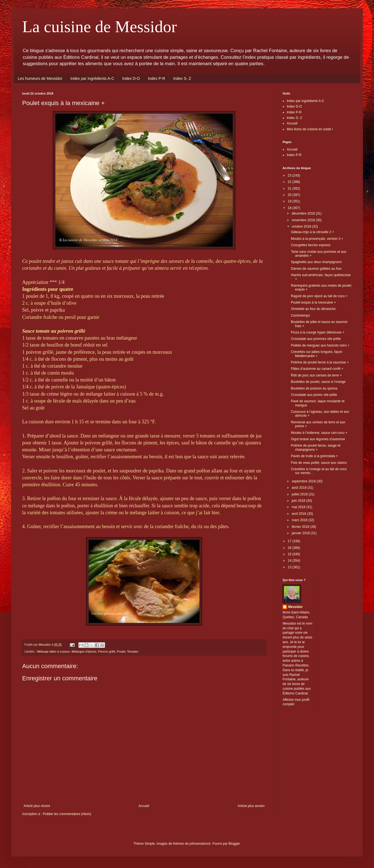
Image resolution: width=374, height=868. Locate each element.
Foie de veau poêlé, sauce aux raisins (319, 463)
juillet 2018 (300, 494)
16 (290, 548)
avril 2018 (299, 514)
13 (290, 567)
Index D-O (131, 78)
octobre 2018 (302, 226)
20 (290, 195)
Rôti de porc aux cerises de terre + (316, 375)
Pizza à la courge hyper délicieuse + (317, 332)
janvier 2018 (301, 533)
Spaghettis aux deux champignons (316, 262)
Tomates (133, 651)
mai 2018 (299, 507)
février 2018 (301, 527)
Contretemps (300, 315)
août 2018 (300, 488)
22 (290, 182)
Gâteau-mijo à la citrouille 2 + (312, 232)
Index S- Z (182, 78)
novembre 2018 (304, 220)
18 (290, 208)
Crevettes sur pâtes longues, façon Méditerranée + (317, 354)
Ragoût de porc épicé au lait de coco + (319, 296)
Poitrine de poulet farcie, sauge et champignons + (316, 447)
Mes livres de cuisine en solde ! (310, 129)
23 (290, 175)
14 (290, 561)
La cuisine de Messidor (99, 27)
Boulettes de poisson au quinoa (314, 388)
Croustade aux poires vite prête (314, 395)
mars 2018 (300, 520)
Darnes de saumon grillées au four (316, 269)
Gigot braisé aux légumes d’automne (318, 439)
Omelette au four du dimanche (313, 309)
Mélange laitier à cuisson (54, 651)
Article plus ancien (251, 806)
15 (290, 554)
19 (290, 201)
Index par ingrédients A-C (92, 78)
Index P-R (157, 78)
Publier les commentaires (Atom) (67, 814)
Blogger (234, 844)
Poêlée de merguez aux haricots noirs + (320, 345)
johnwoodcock (200, 844)
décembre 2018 (304, 213)
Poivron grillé (107, 651)
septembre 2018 (304, 481)
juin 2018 (299, 501)
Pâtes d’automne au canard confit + (317, 369)
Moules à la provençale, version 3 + (317, 239)
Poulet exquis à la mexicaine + (313, 302)
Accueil (144, 806)
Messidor (295, 607)
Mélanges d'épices (84, 651)
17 (290, 541)
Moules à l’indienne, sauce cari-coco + (319, 433)
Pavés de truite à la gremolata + (314, 456)
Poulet (121, 651)
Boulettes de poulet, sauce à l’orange (318, 382)
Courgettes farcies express (311, 245)
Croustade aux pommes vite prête (316, 339)
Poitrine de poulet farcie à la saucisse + (320, 362)
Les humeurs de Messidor (40, 78)
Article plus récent (37, 806)
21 (290, 189)
